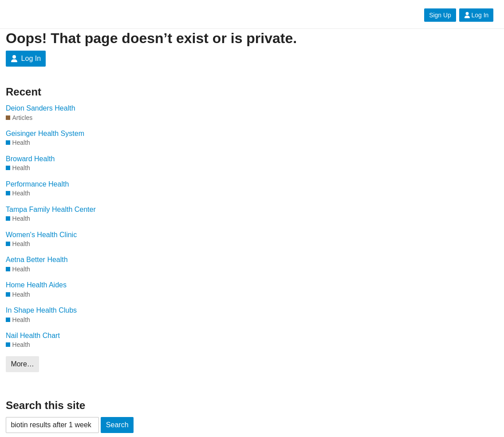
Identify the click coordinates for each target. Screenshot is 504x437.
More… (22, 364)
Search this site (45, 405)
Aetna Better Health (37, 260)
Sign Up (440, 15)
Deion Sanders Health (41, 108)
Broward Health (30, 159)
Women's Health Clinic (41, 235)
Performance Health (37, 184)
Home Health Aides (36, 285)
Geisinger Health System (45, 133)
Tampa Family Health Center (51, 209)
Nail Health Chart (33, 336)
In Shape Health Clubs (41, 310)
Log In (476, 15)
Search (117, 425)
